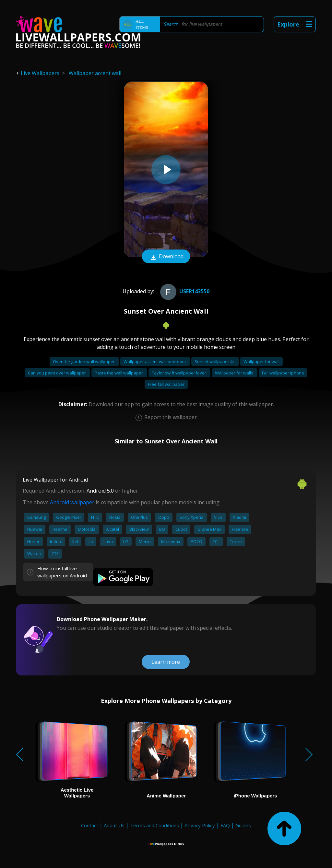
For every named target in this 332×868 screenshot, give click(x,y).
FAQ (225, 825)
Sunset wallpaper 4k (215, 362)
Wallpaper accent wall (95, 73)
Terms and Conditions (154, 825)
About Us (114, 825)
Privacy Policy (200, 825)
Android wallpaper (72, 502)
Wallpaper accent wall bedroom (155, 362)
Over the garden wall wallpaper (84, 362)
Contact (90, 825)
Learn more (166, 662)
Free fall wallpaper (166, 384)
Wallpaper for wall (261, 362)
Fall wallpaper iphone (283, 373)
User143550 (184, 291)
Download (166, 257)
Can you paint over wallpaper (57, 373)
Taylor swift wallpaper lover (179, 373)
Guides (243, 825)
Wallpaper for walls (235, 373)
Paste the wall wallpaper (119, 373)
